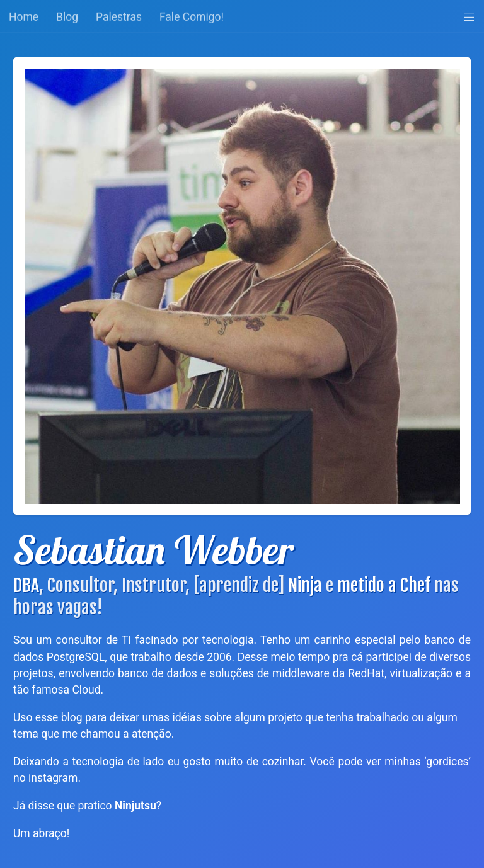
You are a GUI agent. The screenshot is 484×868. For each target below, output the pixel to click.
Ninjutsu (135, 806)
